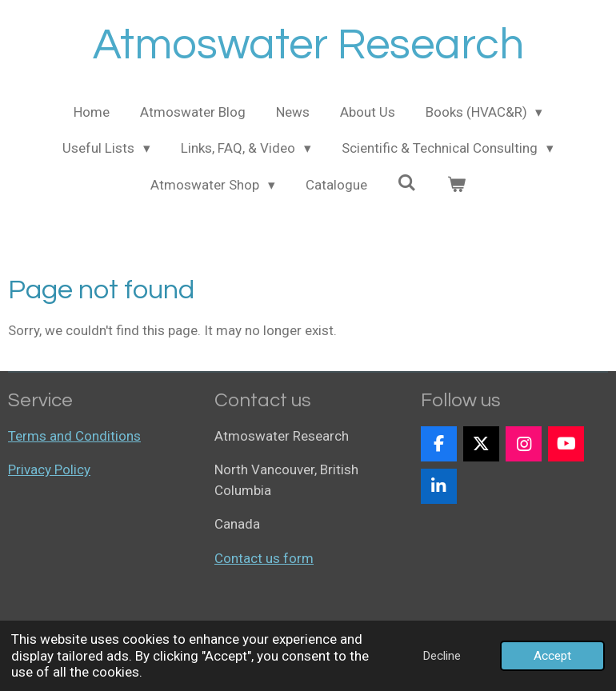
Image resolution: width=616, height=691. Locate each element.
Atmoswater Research (308, 45)
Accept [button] (552, 656)
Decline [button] (442, 656)
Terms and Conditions (74, 436)
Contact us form (264, 558)
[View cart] (456, 186)
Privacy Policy (49, 469)
